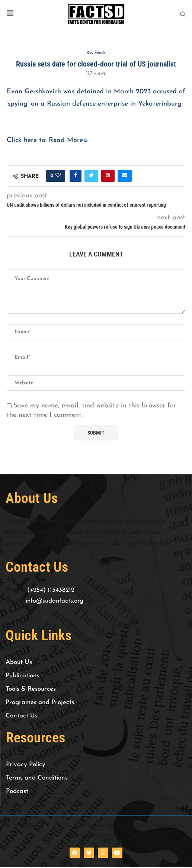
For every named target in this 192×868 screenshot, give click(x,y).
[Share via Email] (125, 176)
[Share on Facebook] (76, 176)
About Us (19, 663)
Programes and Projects (40, 703)
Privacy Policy (26, 765)
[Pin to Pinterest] (108, 176)
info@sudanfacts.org (55, 601)
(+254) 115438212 (51, 591)
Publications (23, 676)
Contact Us (22, 717)
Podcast (17, 792)
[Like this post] (58, 176)
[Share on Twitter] (91, 176)
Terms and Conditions (37, 779)
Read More (66, 141)
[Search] (183, 14)
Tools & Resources (31, 690)
